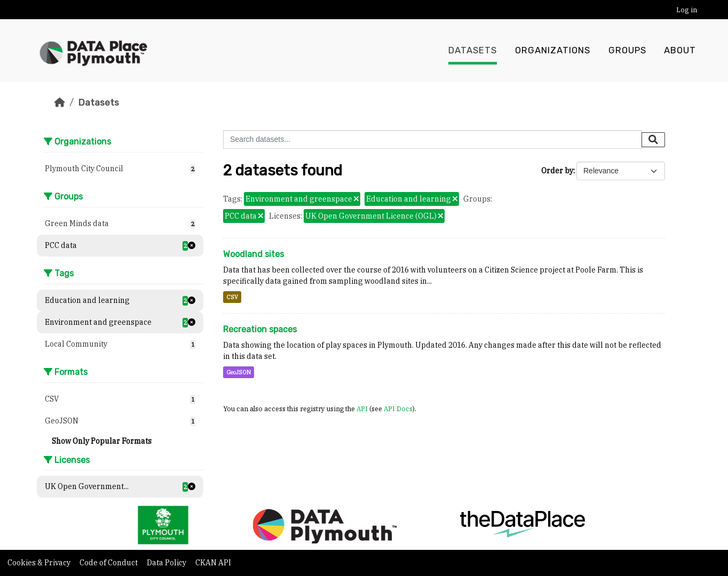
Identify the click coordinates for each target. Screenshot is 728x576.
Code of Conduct (109, 563)
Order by (557, 171)
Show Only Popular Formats (102, 441)
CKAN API (213, 563)
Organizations (553, 51)
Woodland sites (254, 254)
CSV (232, 297)
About (680, 51)
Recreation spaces (260, 329)
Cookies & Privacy (40, 563)
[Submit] (653, 140)
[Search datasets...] (433, 139)
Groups (627, 51)
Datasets (473, 51)
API (362, 409)
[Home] (60, 102)
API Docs (398, 409)
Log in (687, 10)
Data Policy (167, 563)
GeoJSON (239, 372)
